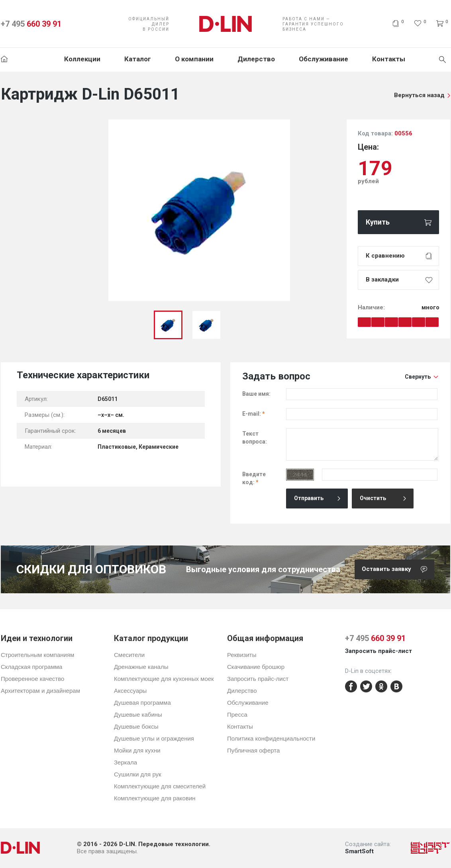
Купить (378, 222)
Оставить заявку (398, 569)
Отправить (309, 498)
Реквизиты (242, 655)
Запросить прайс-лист (258, 679)
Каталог (138, 59)
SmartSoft (359, 851)
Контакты (389, 59)
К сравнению (385, 256)
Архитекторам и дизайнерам (40, 691)
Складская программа (31, 667)
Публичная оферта (253, 750)
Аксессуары (130, 691)
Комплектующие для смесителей (160, 786)
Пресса (237, 715)
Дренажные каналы (141, 667)
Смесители (129, 655)
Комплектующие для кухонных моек (164, 679)
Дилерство (256, 59)
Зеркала (125, 762)
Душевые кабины (138, 715)
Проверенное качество (32, 679)
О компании (194, 59)
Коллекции (82, 59)
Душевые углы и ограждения (154, 738)
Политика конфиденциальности (271, 738)
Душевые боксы (136, 726)
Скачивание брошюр (256, 667)
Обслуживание (324, 59)
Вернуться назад (419, 95)
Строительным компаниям (37, 655)
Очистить (373, 498)
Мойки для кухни (137, 750)
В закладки (382, 280)
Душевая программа (142, 703)
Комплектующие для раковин (155, 798)
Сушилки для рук (138, 774)
